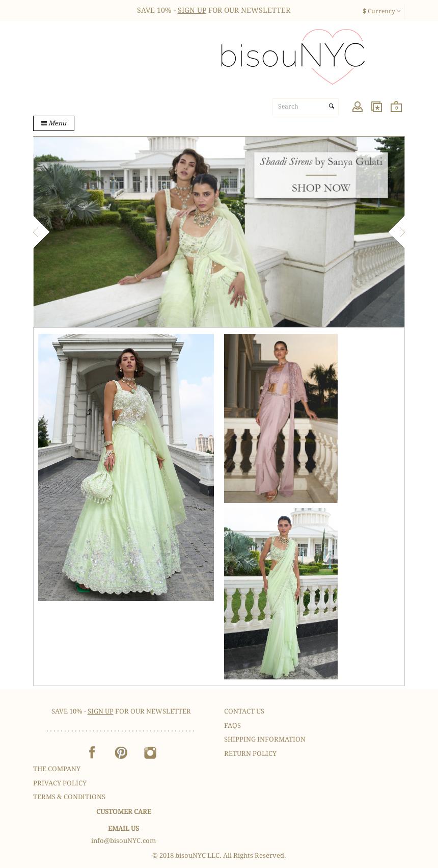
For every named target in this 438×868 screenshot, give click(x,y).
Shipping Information (265, 739)
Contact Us (244, 711)
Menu (54, 123)
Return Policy (250, 754)
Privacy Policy (60, 783)
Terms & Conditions (69, 797)
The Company (57, 769)
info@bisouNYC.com (124, 841)
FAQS (232, 726)
